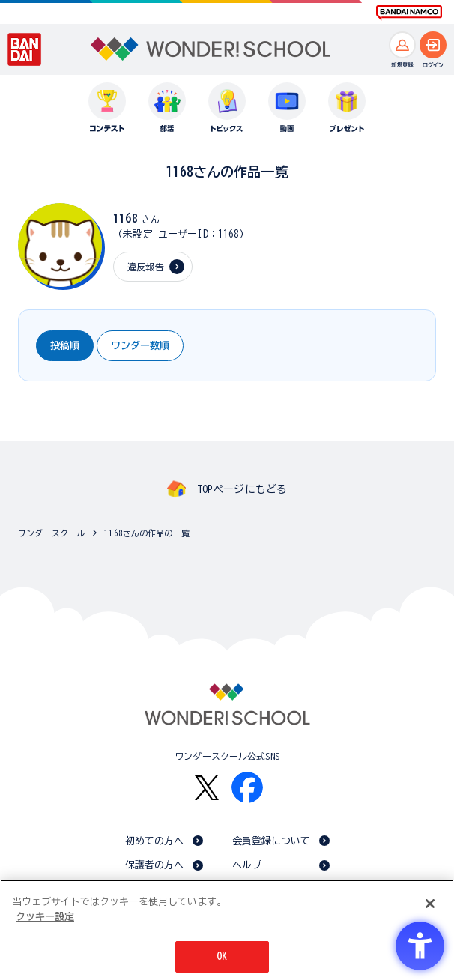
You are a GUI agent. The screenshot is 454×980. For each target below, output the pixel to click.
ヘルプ (247, 865)
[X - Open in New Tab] (207, 788)
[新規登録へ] (402, 45)
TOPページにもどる (242, 489)
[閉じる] (430, 904)
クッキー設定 (45, 917)
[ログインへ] (433, 45)
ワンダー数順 (140, 346)
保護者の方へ (155, 865)
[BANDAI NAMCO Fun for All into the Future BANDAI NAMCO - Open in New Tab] (409, 13)
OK (222, 956)
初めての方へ (155, 841)
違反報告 (146, 267)
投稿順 (65, 346)
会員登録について (272, 841)
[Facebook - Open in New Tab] (247, 787)
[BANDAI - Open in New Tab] (25, 49)
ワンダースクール (51, 533)
